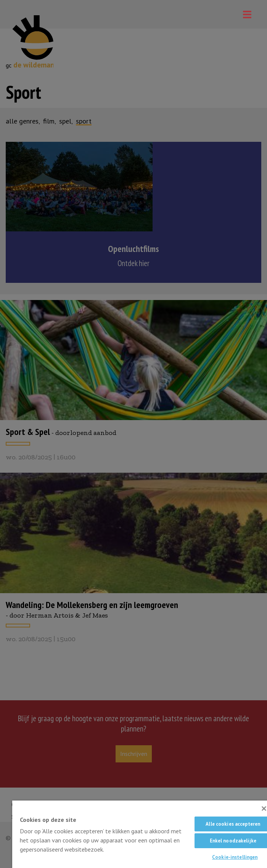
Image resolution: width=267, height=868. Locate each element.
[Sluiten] (264, 809)
